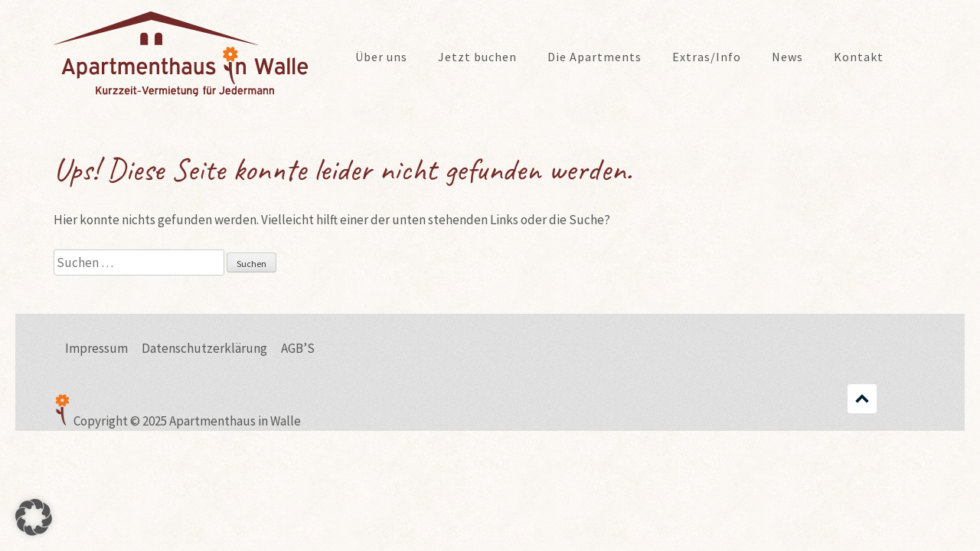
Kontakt (859, 57)
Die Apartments (595, 57)
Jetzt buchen (477, 57)
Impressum (96, 348)
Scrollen (862, 399)
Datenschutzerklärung (204, 348)
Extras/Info (707, 57)
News (787, 57)
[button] (34, 517)
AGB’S (298, 348)
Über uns (381, 57)
